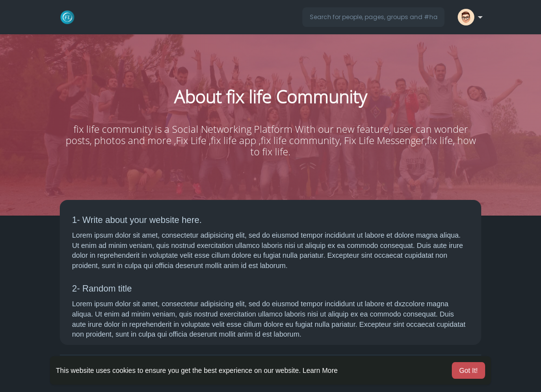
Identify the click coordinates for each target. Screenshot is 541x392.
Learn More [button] (320, 370)
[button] (373, 17)
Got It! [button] (468, 370)
